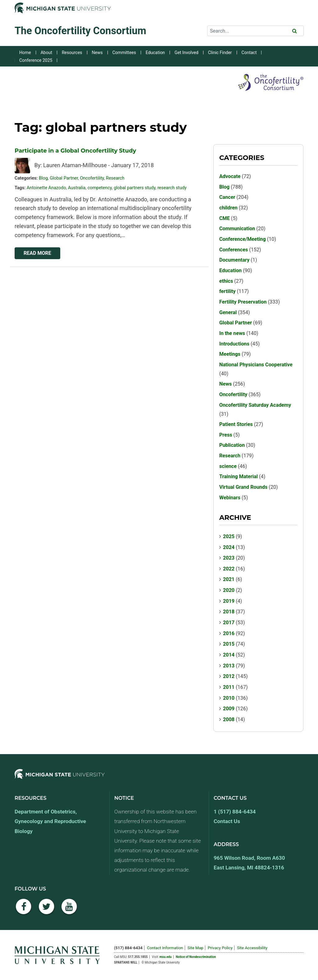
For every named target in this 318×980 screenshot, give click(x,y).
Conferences (234, 250)
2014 (229, 655)
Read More (37, 253)
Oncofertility (92, 178)
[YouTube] (69, 910)
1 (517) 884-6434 (235, 812)
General (228, 312)
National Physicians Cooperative (256, 365)
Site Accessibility (252, 948)
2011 (229, 687)
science (228, 466)
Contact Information (165, 948)
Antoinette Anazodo (46, 188)
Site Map (195, 948)
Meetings (230, 354)
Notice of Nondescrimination (196, 957)
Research (115, 178)
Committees (124, 53)
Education (155, 53)
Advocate (230, 176)
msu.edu (166, 957)
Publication (232, 445)
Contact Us (227, 821)
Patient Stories (236, 424)
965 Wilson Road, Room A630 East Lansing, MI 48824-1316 (249, 863)
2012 (229, 676)
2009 (229, 709)
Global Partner (64, 178)
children (228, 208)
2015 (229, 644)
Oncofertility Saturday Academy (255, 405)
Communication (237, 229)
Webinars (230, 498)
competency (100, 188)
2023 (229, 558)
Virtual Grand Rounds (243, 487)
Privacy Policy (220, 948)
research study (172, 188)
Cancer (227, 197)
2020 (229, 590)
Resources (72, 53)
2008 (229, 719)
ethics (226, 281)
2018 (229, 612)
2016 (229, 633)
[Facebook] (24, 910)
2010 (229, 698)
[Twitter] (47, 910)
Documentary (234, 260)
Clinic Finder (220, 53)
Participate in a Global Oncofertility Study (75, 151)
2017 (229, 623)
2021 (229, 579)
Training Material (238, 476)
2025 (229, 536)
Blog (43, 178)
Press (226, 435)
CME (225, 218)
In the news (232, 333)
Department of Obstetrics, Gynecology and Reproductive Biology (50, 821)
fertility (227, 291)
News (97, 53)
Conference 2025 (36, 60)
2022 (229, 569)
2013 (229, 666)
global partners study (134, 188)
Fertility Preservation (243, 302)
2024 (229, 547)
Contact (249, 53)
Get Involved (186, 53)
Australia (77, 188)
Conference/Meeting (243, 239)
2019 (229, 601)
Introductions (234, 344)
